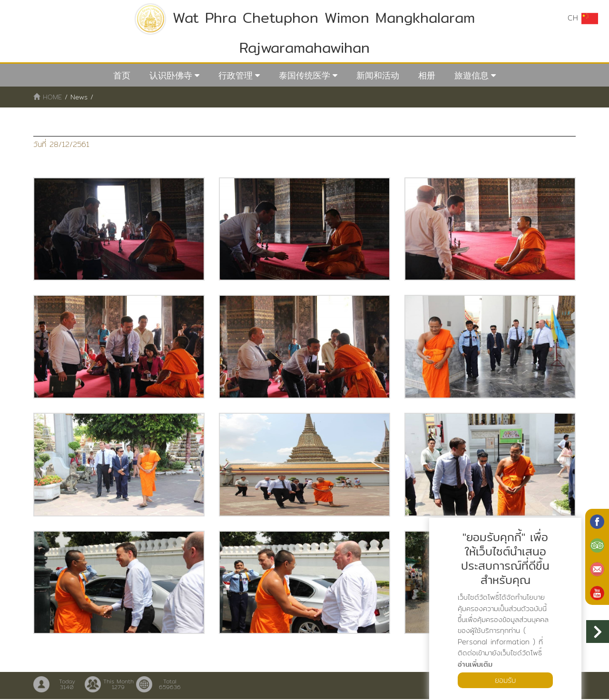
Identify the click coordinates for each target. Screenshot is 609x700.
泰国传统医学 (304, 75)
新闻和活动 (378, 75)
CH (583, 18)
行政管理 (236, 75)
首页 (122, 75)
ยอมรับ (505, 680)
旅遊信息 (471, 75)
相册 (427, 75)
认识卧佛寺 (171, 75)
